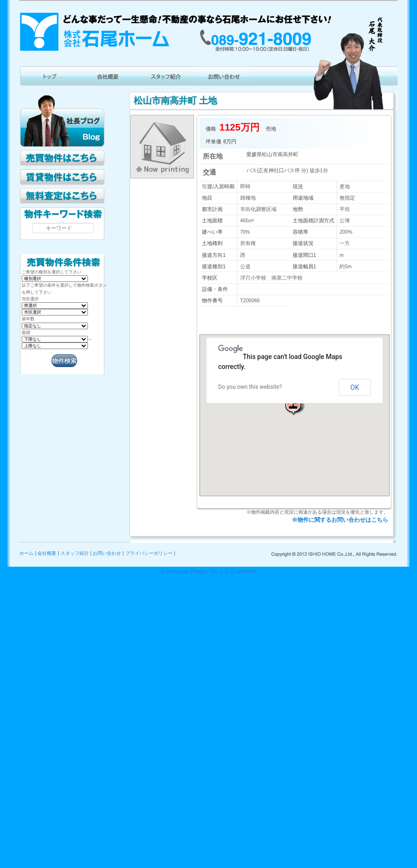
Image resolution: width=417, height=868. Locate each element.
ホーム (26, 553)
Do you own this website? (250, 387)
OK (355, 387)
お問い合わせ (107, 553)
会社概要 (47, 553)
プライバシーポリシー (149, 553)
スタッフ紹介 (75, 553)
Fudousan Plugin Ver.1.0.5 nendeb (208, 571)
